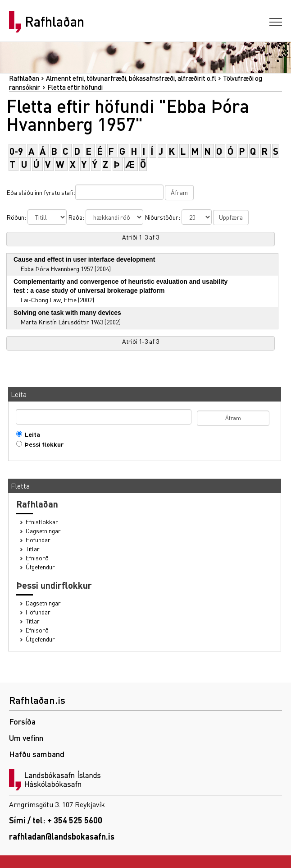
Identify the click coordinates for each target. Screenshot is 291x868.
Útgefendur (40, 567)
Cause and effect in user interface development (84, 259)
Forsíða (22, 721)
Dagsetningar (43, 531)
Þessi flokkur (42, 444)
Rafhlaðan (55, 22)
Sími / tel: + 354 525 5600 (56, 820)
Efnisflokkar (42, 522)
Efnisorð (37, 558)
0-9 (16, 151)
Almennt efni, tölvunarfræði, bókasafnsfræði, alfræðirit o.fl (131, 78)
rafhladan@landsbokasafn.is (62, 836)
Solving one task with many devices (67, 313)
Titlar (33, 549)
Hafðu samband (37, 754)
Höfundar (38, 540)
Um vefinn (26, 737)
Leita (30, 434)
